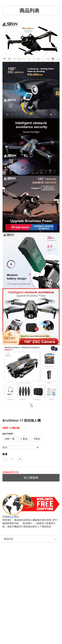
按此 (12, 517)
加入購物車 (31, 478)
